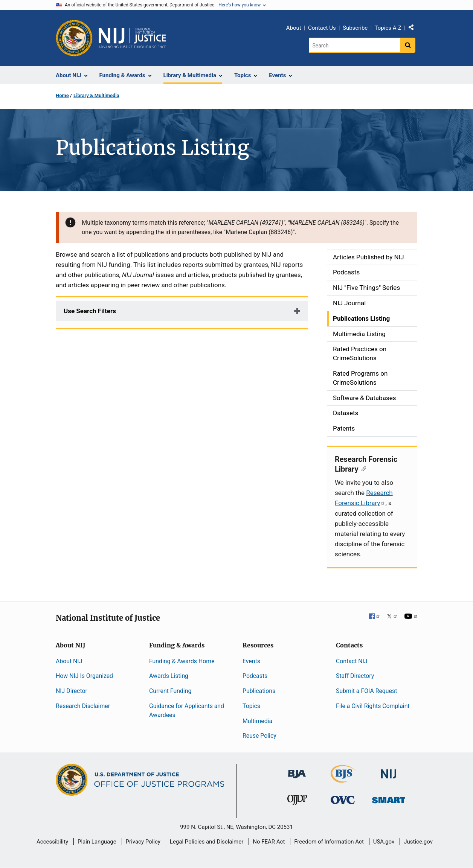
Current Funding (170, 691)
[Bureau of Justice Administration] (297, 770)
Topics (251, 706)
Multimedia (257, 721)
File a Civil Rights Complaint (373, 706)
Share (414, 29)
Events (251, 661)
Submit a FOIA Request (366, 691)
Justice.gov (418, 842)
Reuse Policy (259, 736)
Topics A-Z (388, 28)
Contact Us (322, 28)
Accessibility (52, 842)
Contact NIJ (352, 661)
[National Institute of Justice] (389, 771)
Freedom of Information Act (329, 842)
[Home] (132, 38)
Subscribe (355, 28)
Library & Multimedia (96, 95)
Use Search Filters (90, 311)
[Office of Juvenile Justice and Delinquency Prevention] (297, 802)
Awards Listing (169, 676)
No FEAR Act (269, 842)
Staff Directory (355, 676)
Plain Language (97, 842)
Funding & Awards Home (182, 661)
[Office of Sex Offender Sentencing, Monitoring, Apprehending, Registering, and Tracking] (389, 798)
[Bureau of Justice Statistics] (343, 779)
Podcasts (255, 676)
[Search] (355, 45)
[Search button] (408, 45)
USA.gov (384, 842)
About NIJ (69, 661)
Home (62, 95)
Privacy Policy (143, 842)
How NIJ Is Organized (84, 676)
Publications (259, 691)
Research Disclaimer (83, 706)
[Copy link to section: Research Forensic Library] (362, 468)
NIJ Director (72, 691)
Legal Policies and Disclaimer (207, 842)
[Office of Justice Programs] (74, 38)
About (294, 28)
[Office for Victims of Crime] (343, 800)
